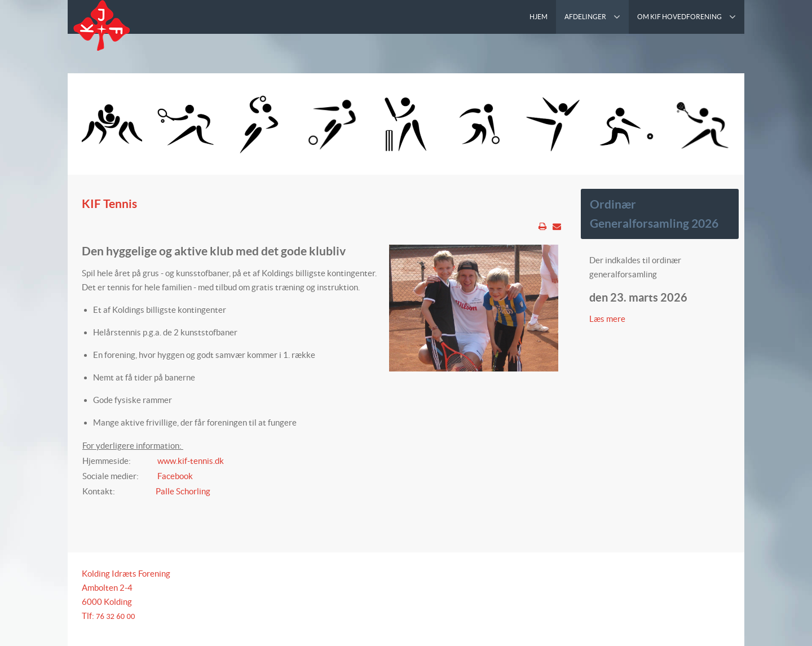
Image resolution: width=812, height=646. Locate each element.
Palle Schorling (183, 491)
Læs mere (608, 319)
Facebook (175, 476)
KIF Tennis (109, 203)
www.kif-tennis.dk (191, 461)
